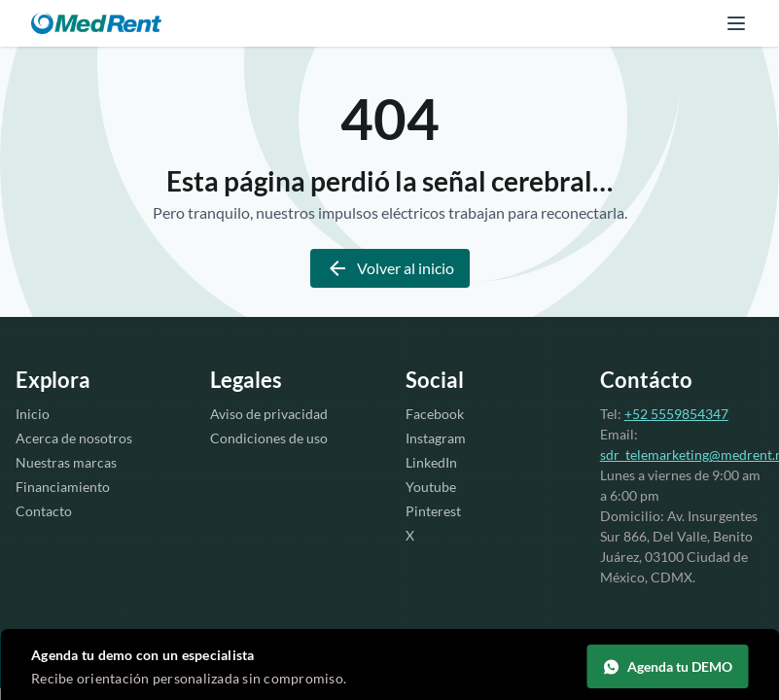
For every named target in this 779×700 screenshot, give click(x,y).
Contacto (44, 511)
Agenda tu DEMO (667, 667)
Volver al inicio (390, 268)
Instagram (436, 438)
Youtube (431, 487)
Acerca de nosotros (74, 438)
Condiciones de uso (269, 438)
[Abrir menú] (736, 23)
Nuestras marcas (66, 462)
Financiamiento (63, 487)
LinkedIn (431, 462)
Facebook (435, 414)
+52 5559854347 (676, 414)
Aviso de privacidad (269, 414)
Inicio (33, 414)
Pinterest (433, 511)
